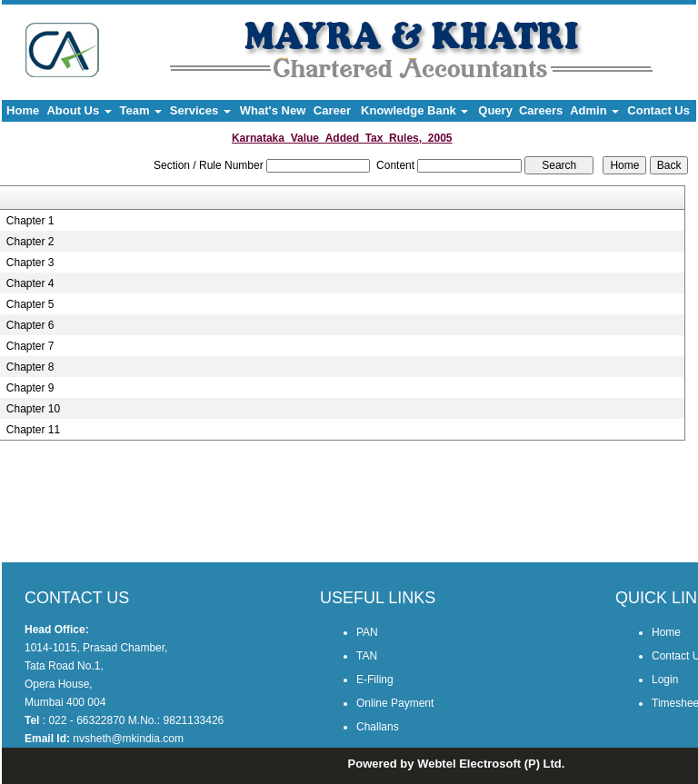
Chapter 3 (30, 263)
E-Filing (375, 680)
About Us (79, 110)
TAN (367, 656)
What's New (273, 110)
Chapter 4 (30, 283)
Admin (594, 110)
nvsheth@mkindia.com (128, 739)
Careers (541, 110)
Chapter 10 (33, 409)
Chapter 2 (30, 242)
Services (200, 110)
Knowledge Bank (414, 110)
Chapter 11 (33, 430)
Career (332, 110)
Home (23, 110)
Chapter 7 (30, 346)
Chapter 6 (30, 325)
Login (665, 680)
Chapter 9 (30, 388)
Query (495, 110)
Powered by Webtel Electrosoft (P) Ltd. (457, 764)
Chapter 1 (30, 221)
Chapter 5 (30, 304)
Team (141, 110)
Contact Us (658, 110)
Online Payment (395, 703)
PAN (367, 632)
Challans (378, 727)
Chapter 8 (30, 367)
